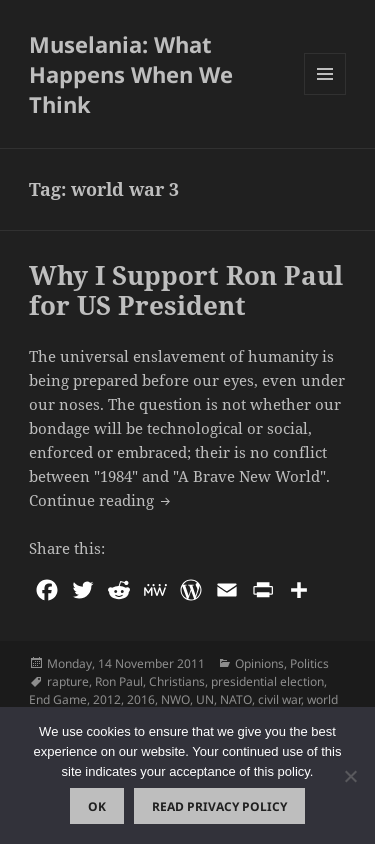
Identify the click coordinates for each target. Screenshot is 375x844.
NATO (236, 699)
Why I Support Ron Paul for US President (186, 290)
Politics (309, 663)
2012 (107, 699)
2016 (141, 699)
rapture (68, 681)
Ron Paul (119, 681)
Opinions (259, 663)
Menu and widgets (325, 94)
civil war (279, 699)
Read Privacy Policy (219, 806)
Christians (177, 681)
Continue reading (101, 499)
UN (205, 699)
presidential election (267, 681)
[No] (350, 776)
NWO (175, 699)
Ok (97, 806)
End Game (58, 699)
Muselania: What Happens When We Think (131, 74)
